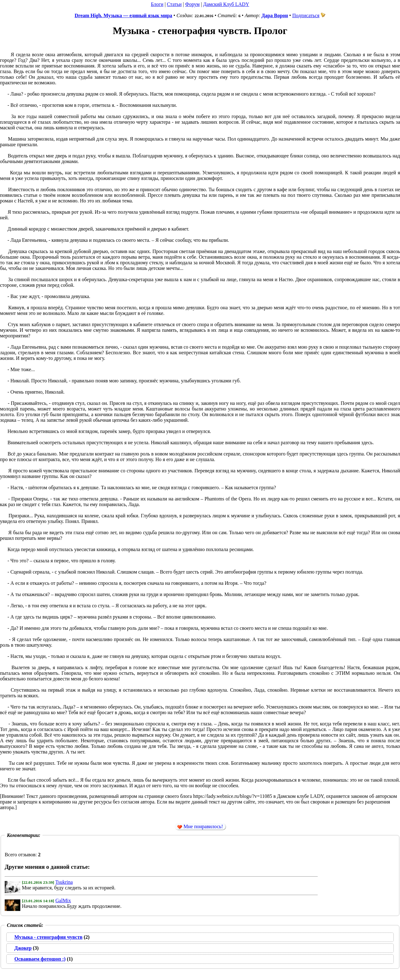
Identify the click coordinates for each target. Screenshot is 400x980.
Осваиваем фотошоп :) (40, 959)
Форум (192, 4)
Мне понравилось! (200, 827)
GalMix (63, 900)
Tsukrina (64, 882)
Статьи (174, 4)
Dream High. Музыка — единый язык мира (123, 15)
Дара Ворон (275, 15)
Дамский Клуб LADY (226, 4)
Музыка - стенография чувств (48, 937)
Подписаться (309, 15)
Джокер (23, 948)
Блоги (157, 4)
